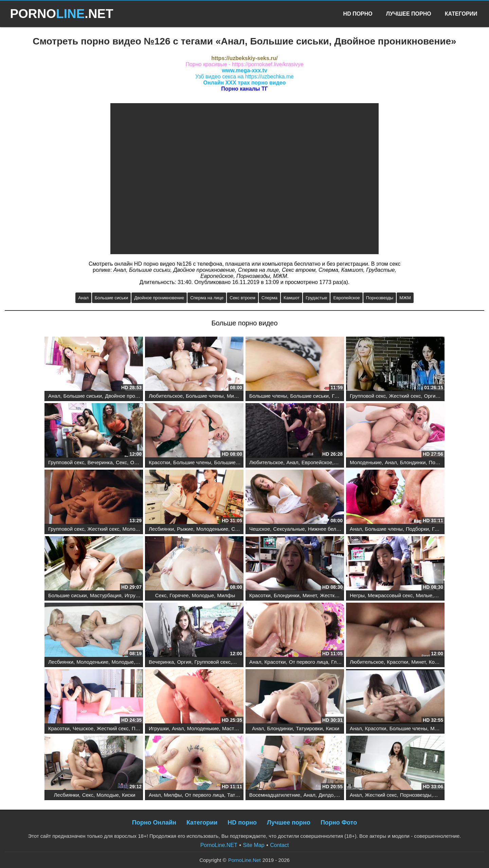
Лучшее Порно (409, 14)
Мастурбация (106, 595)
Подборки (417, 529)
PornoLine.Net (244, 860)
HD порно (242, 823)
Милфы (226, 595)
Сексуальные (289, 529)
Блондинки (413, 462)
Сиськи (240, 529)
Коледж (438, 662)
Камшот (292, 298)
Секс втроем (242, 298)
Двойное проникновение (159, 298)
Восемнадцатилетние (275, 795)
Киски (332, 728)
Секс (121, 462)
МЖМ (405, 298)
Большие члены (205, 396)
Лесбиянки (161, 529)
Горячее (179, 595)
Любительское (166, 396)
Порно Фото (339, 823)
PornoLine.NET (219, 845)
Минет (234, 396)
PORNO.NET (61, 14)
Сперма (269, 298)
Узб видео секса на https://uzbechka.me (244, 77)
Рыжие (185, 529)
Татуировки (309, 728)
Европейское (346, 298)
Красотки (159, 462)
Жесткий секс (405, 396)
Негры (357, 595)
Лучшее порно (289, 823)
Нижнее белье (325, 529)
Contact (279, 845)
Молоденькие (366, 462)
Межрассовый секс (390, 595)
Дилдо (326, 795)
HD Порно (358, 14)
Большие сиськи (111, 298)
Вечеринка (100, 462)
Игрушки (135, 595)
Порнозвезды (380, 298)
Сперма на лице (207, 298)
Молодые (203, 595)
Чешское (260, 529)
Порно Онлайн (154, 823)
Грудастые (316, 298)
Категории (461, 14)
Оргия (431, 396)
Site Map (254, 845)
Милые (424, 595)
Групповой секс (368, 396)
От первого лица (309, 662)
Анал (83, 298)
